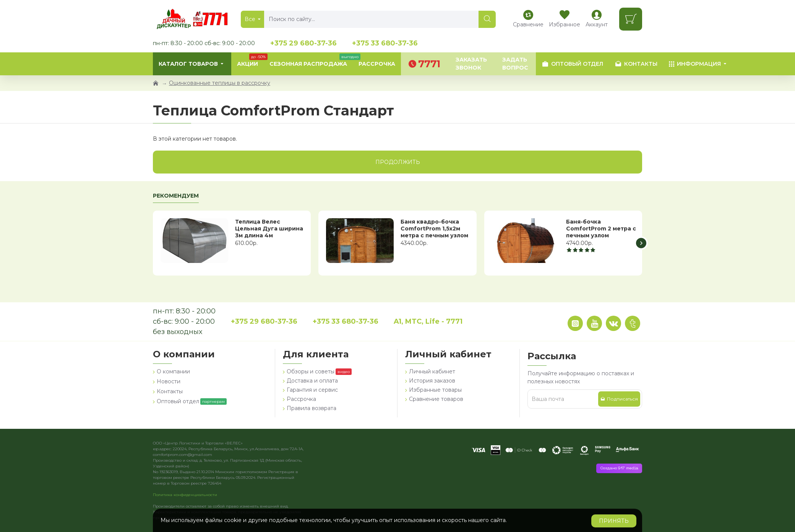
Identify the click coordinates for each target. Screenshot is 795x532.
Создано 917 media (619, 468)
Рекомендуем (176, 196)
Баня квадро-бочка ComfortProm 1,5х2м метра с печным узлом (434, 229)
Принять (614, 521)
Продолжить (398, 162)
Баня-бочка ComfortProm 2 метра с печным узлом (601, 229)
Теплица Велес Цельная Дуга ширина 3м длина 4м (269, 229)
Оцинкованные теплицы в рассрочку (220, 83)
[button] (641, 243)
